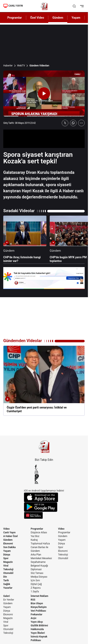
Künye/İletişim (39, 607)
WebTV (21, 66)
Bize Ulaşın (37, 603)
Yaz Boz (35, 536)
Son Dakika (10, 547)
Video (6, 529)
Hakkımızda (37, 629)
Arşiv (34, 618)
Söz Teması (37, 573)
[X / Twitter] (44, 470)
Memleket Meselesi (41, 558)
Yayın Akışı (37, 622)
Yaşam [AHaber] (76, 18)
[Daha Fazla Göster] (81, 123)
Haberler (8, 66)
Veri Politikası (38, 611)
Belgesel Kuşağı (39, 566)
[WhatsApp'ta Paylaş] (73, 123)
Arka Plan (36, 555)
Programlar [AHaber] (15, 18)
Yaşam (7, 551)
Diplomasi (36, 569)
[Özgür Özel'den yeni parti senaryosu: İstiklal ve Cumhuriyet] (44, 381)
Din (5, 577)
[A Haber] (44, 6)
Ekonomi (8, 544)
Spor (6, 558)
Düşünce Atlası (39, 532)
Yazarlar (8, 588)
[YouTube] (44, 476)
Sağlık (7, 584)
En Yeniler (9, 600)
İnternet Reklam (39, 596)
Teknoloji (8, 569)
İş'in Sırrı (35, 580)
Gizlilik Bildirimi (39, 626)
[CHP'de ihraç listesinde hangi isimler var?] (25, 239)
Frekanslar (37, 614)
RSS (33, 600)
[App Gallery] (44, 515)
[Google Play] (44, 507)
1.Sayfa (35, 592)
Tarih (6, 580)
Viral (6, 566)
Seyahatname (38, 562)
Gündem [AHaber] (58, 18)
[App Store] (44, 497)
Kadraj (34, 540)
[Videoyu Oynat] (44, 93)
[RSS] (44, 482)
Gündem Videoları (39, 66)
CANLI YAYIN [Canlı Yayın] (13, 6)
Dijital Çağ (36, 584)
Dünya (7, 555)
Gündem (8, 540)
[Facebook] (44, 467)
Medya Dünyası (39, 577)
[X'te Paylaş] (65, 123)
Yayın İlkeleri (38, 633)
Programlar (37, 529)
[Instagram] (44, 473)
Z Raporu (36, 588)
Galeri (7, 596)
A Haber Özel (11, 536)
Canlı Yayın (9, 532)
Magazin (8, 562)
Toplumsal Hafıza (40, 544)
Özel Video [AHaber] (37, 18)
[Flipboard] (44, 479)
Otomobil (8, 573)
